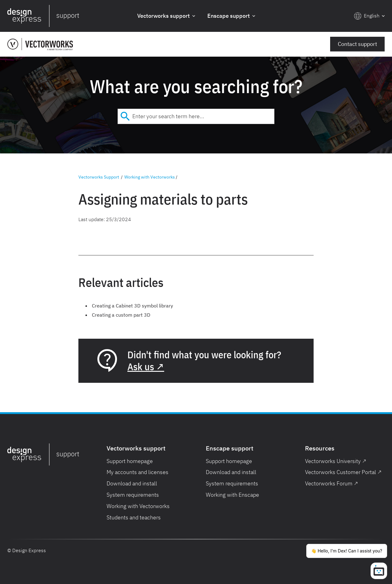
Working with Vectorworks (150, 177)
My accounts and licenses (138, 472)
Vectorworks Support (99, 177)
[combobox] (196, 116)
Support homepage (130, 461)
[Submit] (125, 116)
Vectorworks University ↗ (336, 461)
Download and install (132, 483)
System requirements (133, 495)
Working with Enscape (232, 495)
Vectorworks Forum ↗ (332, 483)
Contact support (357, 44)
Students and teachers (134, 517)
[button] (166, 16)
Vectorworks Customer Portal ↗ (343, 472)
